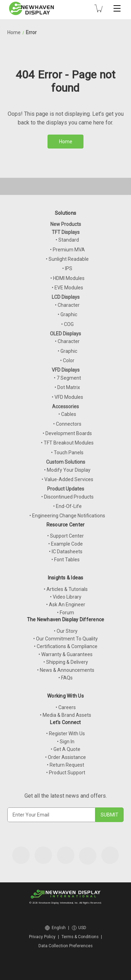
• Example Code (65, 544)
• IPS (67, 268)
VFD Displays (66, 370)
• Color (67, 360)
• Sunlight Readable (67, 259)
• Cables (67, 414)
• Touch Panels (67, 453)
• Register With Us (65, 734)
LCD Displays (66, 297)
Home (66, 142)
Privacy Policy (42, 937)
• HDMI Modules (67, 278)
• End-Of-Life (67, 506)
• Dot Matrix (67, 387)
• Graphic (67, 314)
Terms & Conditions (80, 937)
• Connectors (67, 424)
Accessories (65, 407)
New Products (66, 224)
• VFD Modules (67, 397)
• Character (67, 305)
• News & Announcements (66, 670)
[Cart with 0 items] (99, 8)
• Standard (67, 240)
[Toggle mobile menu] (117, 8)
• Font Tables (65, 560)
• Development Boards (67, 433)
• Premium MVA (67, 250)
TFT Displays (66, 232)
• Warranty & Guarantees (65, 654)
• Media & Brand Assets (65, 715)
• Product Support (66, 773)
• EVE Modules (67, 288)
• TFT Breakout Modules (67, 443)
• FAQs (65, 678)
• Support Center (65, 536)
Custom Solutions (66, 462)
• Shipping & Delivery (66, 662)
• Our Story (66, 631)
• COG (67, 324)
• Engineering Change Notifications (67, 516)
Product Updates (66, 489)
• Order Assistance (65, 757)
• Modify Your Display (67, 470)
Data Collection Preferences (65, 946)
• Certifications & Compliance (66, 646)
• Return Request (65, 765)
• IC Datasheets (66, 552)
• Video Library (66, 597)
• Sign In (66, 742)
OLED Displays (65, 334)
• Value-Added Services (67, 479)
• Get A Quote (65, 749)
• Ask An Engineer (66, 605)
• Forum (65, 613)
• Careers (66, 707)
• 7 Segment (67, 378)
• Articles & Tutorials (66, 589)
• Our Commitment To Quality (65, 639)
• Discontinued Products (67, 497)
